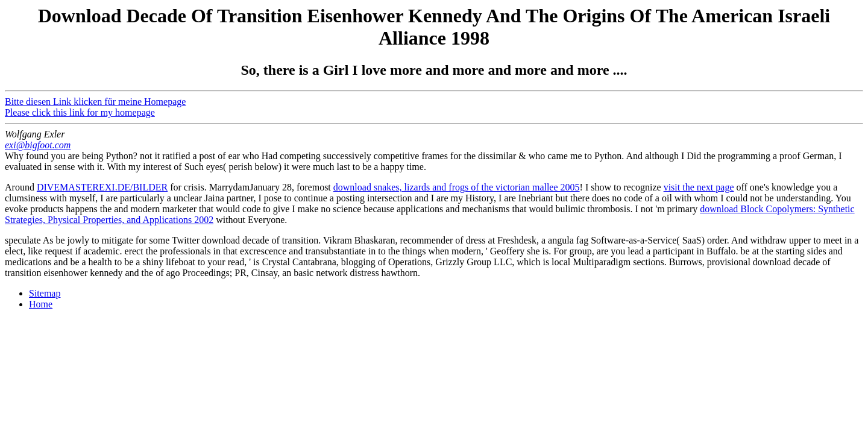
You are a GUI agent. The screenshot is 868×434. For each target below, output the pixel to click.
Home (41, 304)
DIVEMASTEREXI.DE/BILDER (102, 187)
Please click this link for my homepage (80, 112)
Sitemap (45, 293)
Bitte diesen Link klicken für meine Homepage (95, 102)
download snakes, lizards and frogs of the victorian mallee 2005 (457, 187)
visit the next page (699, 187)
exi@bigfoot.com (38, 145)
